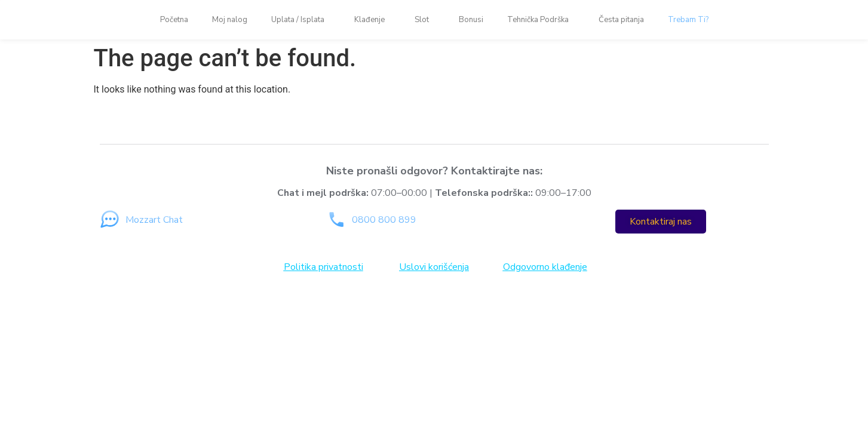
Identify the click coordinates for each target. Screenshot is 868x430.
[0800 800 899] (336, 219)
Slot (425, 20)
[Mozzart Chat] (110, 219)
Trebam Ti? (688, 20)
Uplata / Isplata (301, 20)
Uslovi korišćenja (434, 267)
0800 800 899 (384, 220)
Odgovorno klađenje (545, 267)
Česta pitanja (621, 20)
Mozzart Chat (154, 220)
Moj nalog (230, 20)
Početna (174, 20)
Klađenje (372, 20)
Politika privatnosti (323, 267)
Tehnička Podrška (541, 20)
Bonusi (471, 20)
